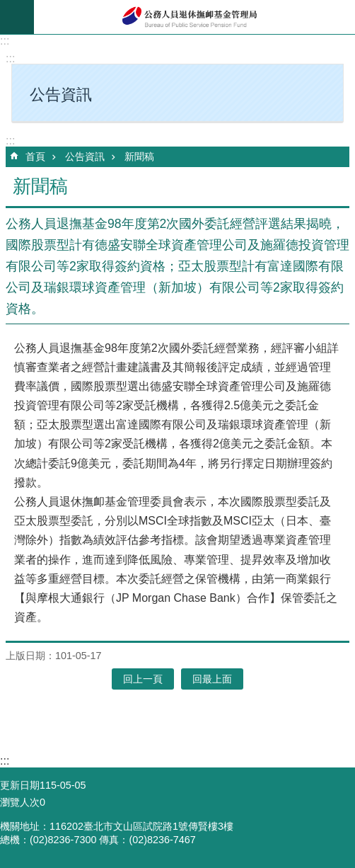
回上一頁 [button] (143, 679)
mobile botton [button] (17, 17)
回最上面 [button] (212, 679)
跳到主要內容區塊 (7, 7)
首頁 (35, 156)
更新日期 (20, 785)
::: (5, 41)
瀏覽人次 (20, 802)
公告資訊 (85, 156)
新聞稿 (139, 156)
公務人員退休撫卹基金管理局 (194, 17)
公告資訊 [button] (61, 95)
